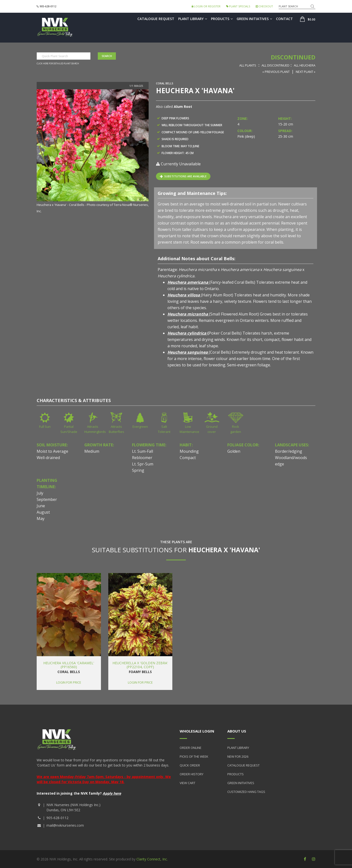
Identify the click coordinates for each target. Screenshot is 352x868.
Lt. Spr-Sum (143, 464)
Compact (188, 458)
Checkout (264, 6)
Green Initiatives (254, 19)
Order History (192, 774)
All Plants (248, 65)
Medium (92, 451)
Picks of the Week (194, 756)
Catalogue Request (156, 19)
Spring (138, 470)
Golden (234, 451)
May (41, 519)
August (43, 512)
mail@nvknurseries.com (65, 825)
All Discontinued (275, 65)
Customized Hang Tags (246, 792)
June (41, 506)
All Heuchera (305, 65)
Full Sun (45, 427)
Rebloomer (142, 458)
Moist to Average (52, 451)
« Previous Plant (276, 72)
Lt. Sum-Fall (143, 451)
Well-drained (48, 458)
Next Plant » (306, 72)
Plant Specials (238, 6)
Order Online (191, 748)
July (40, 493)
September (47, 499)
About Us (237, 731)
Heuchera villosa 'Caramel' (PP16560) (69, 665)
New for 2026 (238, 756)
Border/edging (289, 451)
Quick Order (190, 765)
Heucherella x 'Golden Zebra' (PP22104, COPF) (140, 665)
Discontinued (293, 57)
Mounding (189, 451)
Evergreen (140, 427)
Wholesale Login (197, 731)
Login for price (69, 682)
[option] (93, 152)
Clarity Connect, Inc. (152, 859)
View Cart (187, 783)
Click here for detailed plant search (58, 64)
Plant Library (193, 19)
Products (222, 19)
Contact (284, 19)
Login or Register (206, 6)
